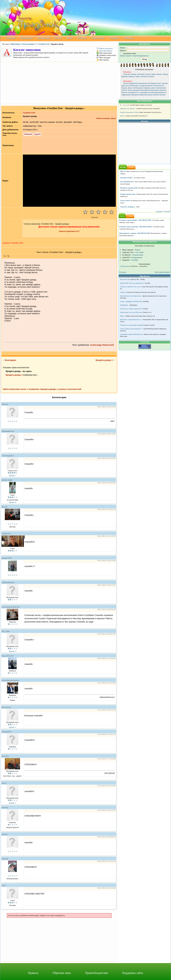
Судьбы (37, 134)
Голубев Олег (44, 44)
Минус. (123, 316)
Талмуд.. (123, 292)
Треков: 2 (12, 727)
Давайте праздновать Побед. (130, 112)
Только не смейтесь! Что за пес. (131, 287)
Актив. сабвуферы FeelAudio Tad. (131, 301)
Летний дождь (138, 255)
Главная (10, 38)
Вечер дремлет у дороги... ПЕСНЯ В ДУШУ (135, 233)
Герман (133, 74)
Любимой (28, 134)
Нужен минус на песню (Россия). (131, 312)
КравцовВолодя (8, 431)
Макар (165, 74)
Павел (138, 76)
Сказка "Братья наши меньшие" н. (132, 329)
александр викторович (10, 680)
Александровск (8, 456)
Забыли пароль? (126, 56)
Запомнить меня (128, 53)
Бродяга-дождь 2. (104, 360)
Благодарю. (11, 360)
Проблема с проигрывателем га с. (131, 319)
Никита (132, 76)
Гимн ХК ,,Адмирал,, (128, 207)
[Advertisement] (59, 83)
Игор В (4, 507)
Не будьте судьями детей (129, 188)
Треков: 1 (12, 475)
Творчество (98, 38)
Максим (124, 76)
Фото (69, 38)
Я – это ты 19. (125, 105)
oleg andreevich (8, 656)
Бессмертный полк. (127, 182)
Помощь (128, 38)
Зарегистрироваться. (141, 56)
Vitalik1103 (6, 534)
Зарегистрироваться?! (69, 231)
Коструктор (6, 707)
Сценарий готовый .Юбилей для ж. (132, 334)
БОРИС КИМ (7, 480)
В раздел (123, 272)
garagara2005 (7, 558)
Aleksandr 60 (7, 732)
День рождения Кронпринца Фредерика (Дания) (147, 90)
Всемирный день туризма (158, 83)
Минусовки (44, 38)
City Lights (139, 252)
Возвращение (137, 257)
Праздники (26, 38)
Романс (138, 250)
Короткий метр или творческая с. (131, 296)
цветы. (122, 116)
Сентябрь (134, 260)
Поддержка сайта (133, 973)
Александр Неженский (102, 345)
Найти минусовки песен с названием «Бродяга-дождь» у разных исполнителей (42, 389)
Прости (123, 171)
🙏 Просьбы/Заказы (104, 51)
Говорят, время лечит (128, 194)
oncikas (5, 834)
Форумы (114, 38)
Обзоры (82, 38)
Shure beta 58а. (125, 279)
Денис (148, 74)
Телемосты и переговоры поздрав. (132, 325)
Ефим (154, 74)
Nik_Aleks (6, 631)
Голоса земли (125, 200)
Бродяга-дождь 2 (14, 375)
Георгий (127, 74)
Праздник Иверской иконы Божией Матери (148, 95)
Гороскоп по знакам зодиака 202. (131, 309)
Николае (5, 404)
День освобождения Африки (139, 88)
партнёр (5, 859)
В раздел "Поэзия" (163, 211)
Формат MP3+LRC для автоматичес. (132, 283)
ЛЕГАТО (5, 756)
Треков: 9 (12, 502)
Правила (33, 973)
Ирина (159, 74)
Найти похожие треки (106, 118)
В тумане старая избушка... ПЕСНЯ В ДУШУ (135, 220)
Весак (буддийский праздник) (135, 83)
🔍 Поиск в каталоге (105, 48)
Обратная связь (62, 973)
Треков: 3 (12, 651)
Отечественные (28, 44)
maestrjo (5, 807)
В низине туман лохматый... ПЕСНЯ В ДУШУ (136, 227)
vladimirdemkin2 (8, 582)
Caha (4, 885)
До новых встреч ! (127, 178)
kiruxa (4, 783)
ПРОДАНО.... (125, 305)
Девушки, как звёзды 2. (128, 108)
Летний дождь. (125, 266)
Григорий (141, 74)
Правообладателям (97, 973)
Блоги (58, 38)
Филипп (144, 76)
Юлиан (151, 76)
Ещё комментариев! (162, 272)
